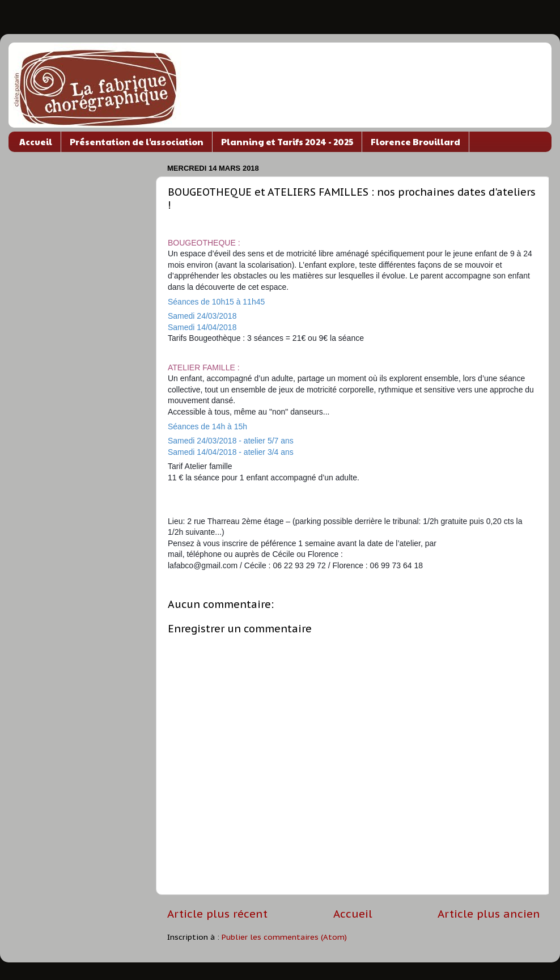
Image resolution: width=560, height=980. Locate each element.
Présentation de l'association (137, 141)
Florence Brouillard (415, 141)
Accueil (36, 141)
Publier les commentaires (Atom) (284, 937)
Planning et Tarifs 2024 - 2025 (287, 141)
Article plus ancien (489, 914)
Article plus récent (217, 914)
